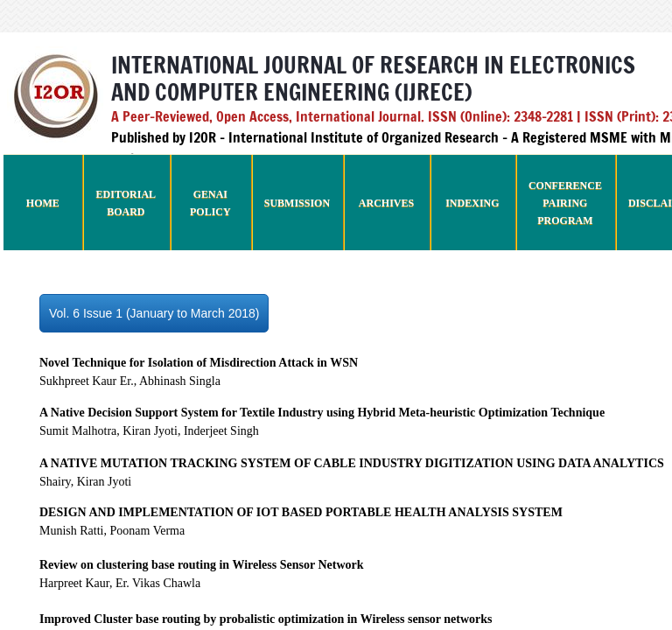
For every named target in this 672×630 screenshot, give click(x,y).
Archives (386, 203)
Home (43, 203)
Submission (297, 203)
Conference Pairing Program (565, 203)
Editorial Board (126, 203)
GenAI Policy (210, 203)
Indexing (472, 203)
